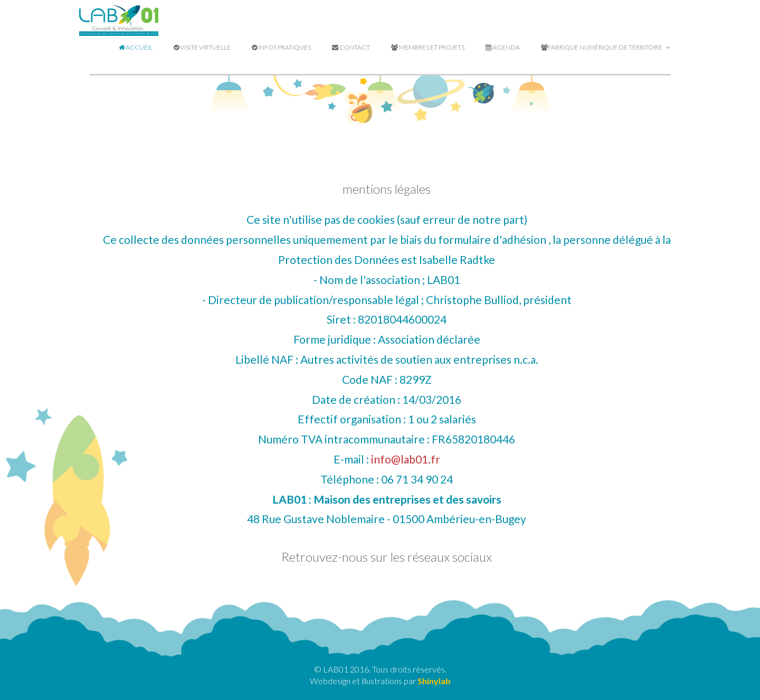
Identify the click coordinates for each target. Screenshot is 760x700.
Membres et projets (428, 47)
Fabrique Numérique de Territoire (606, 47)
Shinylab (434, 681)
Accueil (136, 47)
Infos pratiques (281, 47)
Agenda (503, 47)
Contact (351, 47)
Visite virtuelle (202, 47)
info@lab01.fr (406, 459)
